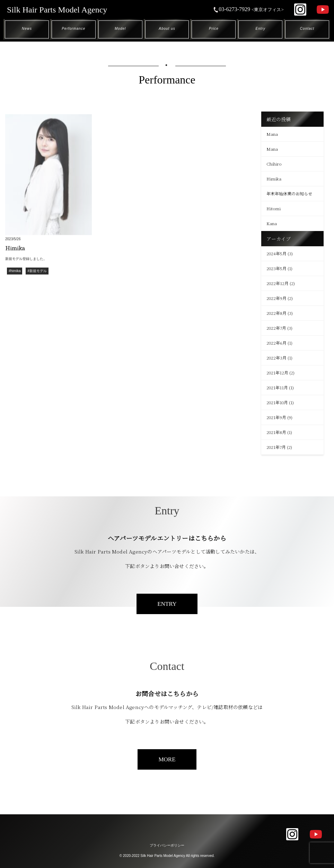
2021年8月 (276, 432)
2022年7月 (276, 328)
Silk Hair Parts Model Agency (57, 10)
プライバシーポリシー (167, 845)
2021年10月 (277, 402)
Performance (73, 29)
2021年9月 (276, 417)
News (27, 29)
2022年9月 (276, 298)
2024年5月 (276, 253)
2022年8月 (276, 313)
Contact (307, 29)
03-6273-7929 (248, 9)
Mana (272, 134)
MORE (167, 759)
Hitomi (274, 208)
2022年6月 (276, 343)
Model (120, 29)
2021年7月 (276, 447)
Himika (274, 179)
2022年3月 (276, 358)
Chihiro (274, 164)
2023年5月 (276, 268)
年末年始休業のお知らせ (289, 193)
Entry (261, 29)
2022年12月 (278, 283)
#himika (15, 271)
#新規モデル (37, 271)
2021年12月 (277, 373)
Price (214, 29)
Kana (272, 223)
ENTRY (167, 604)
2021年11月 (277, 387)
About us (167, 29)
